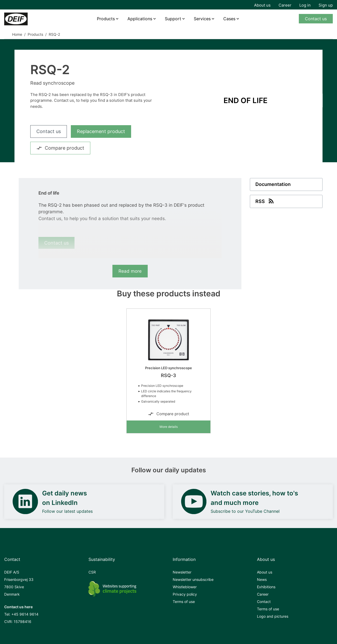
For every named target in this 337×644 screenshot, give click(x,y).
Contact (264, 602)
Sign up (326, 5)
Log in (305, 5)
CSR (92, 572)
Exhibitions (266, 587)
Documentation (273, 184)
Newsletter (182, 572)
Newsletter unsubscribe (193, 579)
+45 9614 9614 (25, 614)
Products (106, 19)
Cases (229, 19)
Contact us (316, 19)
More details (169, 427)
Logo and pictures (273, 616)
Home (17, 34)
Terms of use (184, 602)
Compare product (60, 148)
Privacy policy (185, 594)
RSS (265, 201)
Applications (140, 19)
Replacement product (101, 131)
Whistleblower (185, 587)
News (262, 579)
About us (262, 5)
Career (285, 5)
